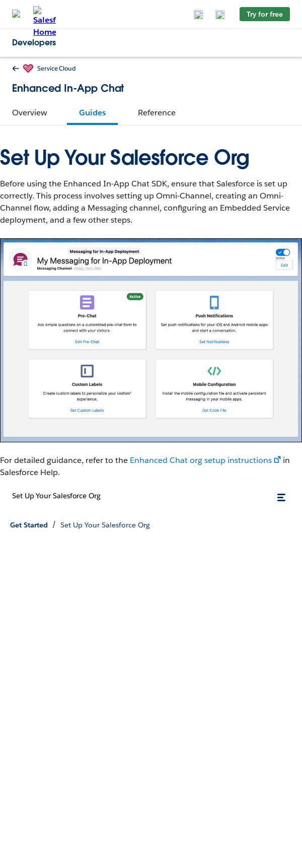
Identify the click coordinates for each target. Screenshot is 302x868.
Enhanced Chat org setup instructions (201, 460)
